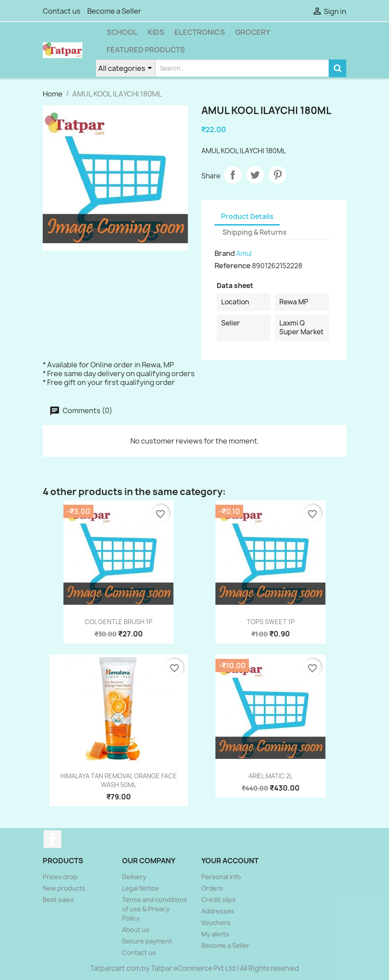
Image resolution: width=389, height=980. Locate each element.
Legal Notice (141, 888)
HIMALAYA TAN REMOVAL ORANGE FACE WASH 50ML (119, 780)
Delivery (134, 877)
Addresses (218, 911)
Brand (225, 253)
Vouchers (216, 923)
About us (136, 930)
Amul (244, 253)
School (122, 32)
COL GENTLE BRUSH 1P (119, 622)
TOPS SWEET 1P (271, 622)
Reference (233, 266)
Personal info (221, 877)
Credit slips (219, 900)
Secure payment (147, 941)
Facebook (52, 839)
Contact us (62, 11)
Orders (212, 888)
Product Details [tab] (247, 216)
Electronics (200, 32)
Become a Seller (114, 11)
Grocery (253, 32)
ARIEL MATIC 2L (270, 776)
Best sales (58, 900)
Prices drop (60, 877)
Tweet (255, 175)
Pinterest (278, 175)
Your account (230, 861)
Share (233, 175)
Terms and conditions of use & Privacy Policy (155, 909)
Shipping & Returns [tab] (254, 232)
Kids (156, 32)
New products (64, 888)
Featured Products (146, 50)
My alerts (215, 934)
